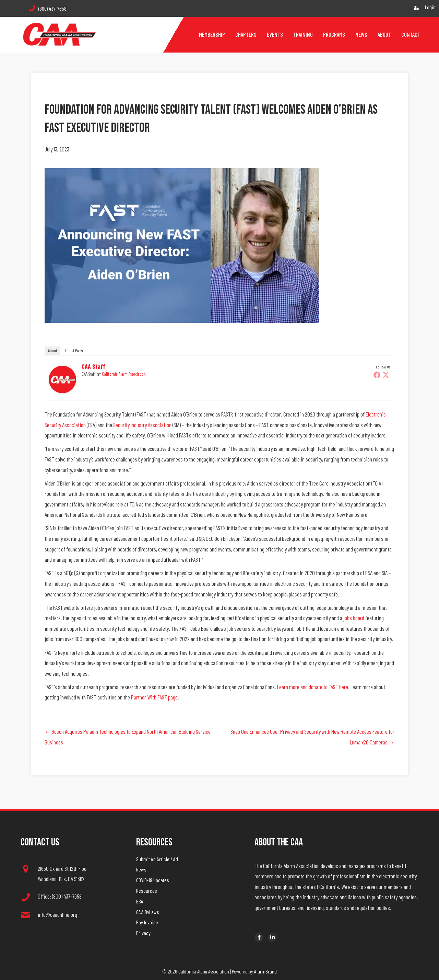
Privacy (143, 933)
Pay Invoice (147, 922)
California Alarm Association (124, 374)
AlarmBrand (265, 971)
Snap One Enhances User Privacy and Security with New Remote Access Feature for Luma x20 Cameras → (312, 737)
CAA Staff (93, 366)
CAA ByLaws (148, 912)
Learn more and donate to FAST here (313, 687)
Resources (147, 891)
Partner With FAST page (154, 697)
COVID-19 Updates (153, 880)
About (52, 351)
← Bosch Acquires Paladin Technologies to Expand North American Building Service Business (128, 737)
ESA (140, 901)
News (141, 869)
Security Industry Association (142, 425)
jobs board (354, 618)
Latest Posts (74, 351)
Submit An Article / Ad (157, 859)
